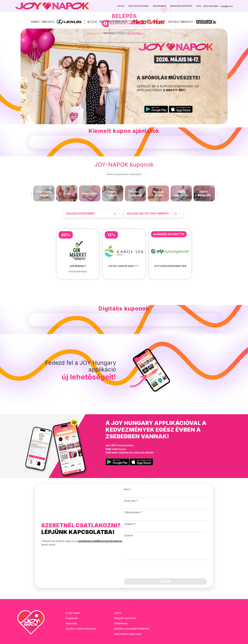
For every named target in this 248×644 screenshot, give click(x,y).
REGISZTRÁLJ (136, 33)
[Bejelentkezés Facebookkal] (124, 24)
